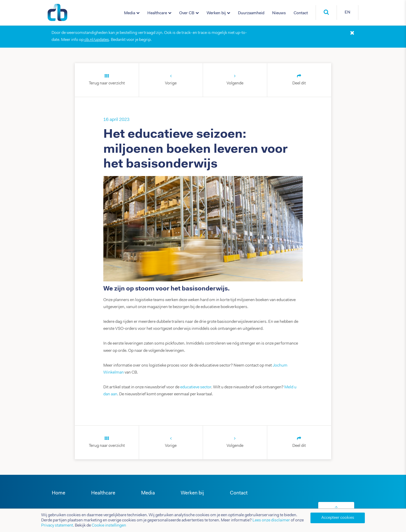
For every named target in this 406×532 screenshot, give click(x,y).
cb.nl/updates (96, 40)
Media (130, 13)
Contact (301, 13)
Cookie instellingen (109, 526)
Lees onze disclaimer (271, 520)
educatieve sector (196, 387)
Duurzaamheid (251, 13)
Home (59, 493)
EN (347, 12)
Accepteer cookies (338, 518)
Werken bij (216, 13)
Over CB (187, 13)
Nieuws (279, 13)
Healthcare (157, 13)
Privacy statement (57, 526)
